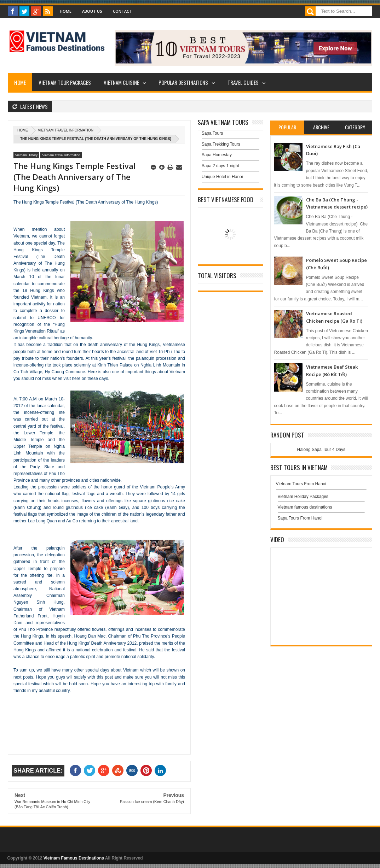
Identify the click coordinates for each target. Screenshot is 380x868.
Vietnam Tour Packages (65, 82)
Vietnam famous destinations (305, 507)
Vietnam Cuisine (121, 82)
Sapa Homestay (217, 155)
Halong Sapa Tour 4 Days (321, 450)
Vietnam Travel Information (66, 130)
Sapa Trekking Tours (221, 144)
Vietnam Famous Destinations (74, 858)
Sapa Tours (212, 133)
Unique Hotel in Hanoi (222, 177)
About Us (92, 11)
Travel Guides (243, 82)
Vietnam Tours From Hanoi (301, 484)
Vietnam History (26, 155)
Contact (122, 11)
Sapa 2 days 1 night (220, 166)
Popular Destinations (183, 82)
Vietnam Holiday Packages (321, 498)
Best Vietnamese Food (226, 200)
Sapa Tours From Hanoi (300, 518)
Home (66, 11)
